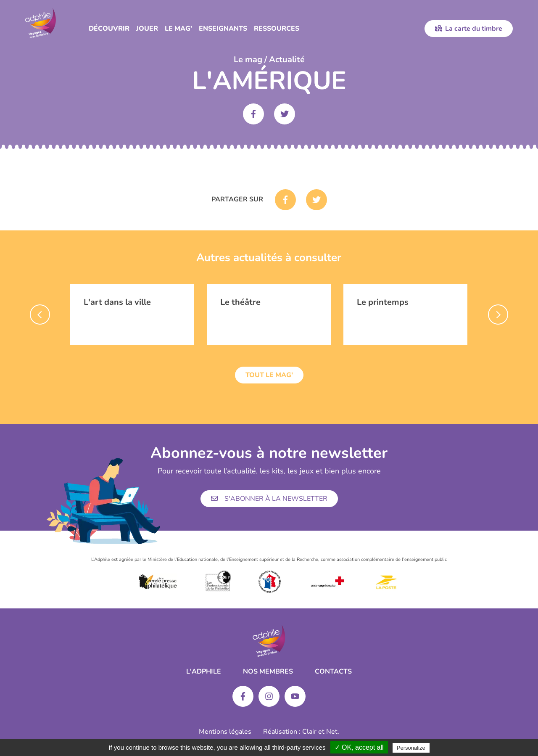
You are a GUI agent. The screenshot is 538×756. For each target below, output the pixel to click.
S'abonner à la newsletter (269, 499)
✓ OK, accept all (359, 747)
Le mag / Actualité (269, 59)
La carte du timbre (469, 29)
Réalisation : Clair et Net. (301, 732)
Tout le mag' (269, 375)
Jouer (147, 29)
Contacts (333, 671)
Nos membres (268, 671)
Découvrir (109, 29)
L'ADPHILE (204, 671)
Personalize (411, 748)
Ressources (277, 29)
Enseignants (223, 29)
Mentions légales (225, 732)
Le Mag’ (178, 29)
